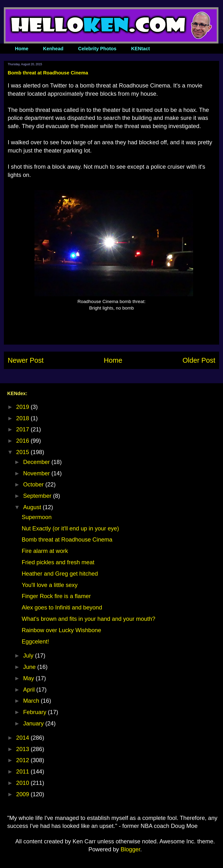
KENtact (141, 49)
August (33, 507)
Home (22, 49)
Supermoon (37, 517)
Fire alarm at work (45, 551)
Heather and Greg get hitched (60, 574)
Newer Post (26, 360)
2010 (23, 783)
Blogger (130, 849)
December (37, 462)
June (30, 667)
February (36, 712)
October (34, 484)
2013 (23, 749)
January (34, 723)
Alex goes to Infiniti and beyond (62, 607)
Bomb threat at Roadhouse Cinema (67, 539)
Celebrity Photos (97, 49)
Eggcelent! (35, 641)
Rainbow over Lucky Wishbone (61, 630)
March (32, 701)
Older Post (199, 360)
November (37, 473)
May (29, 678)
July (29, 655)
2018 (23, 418)
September (38, 496)
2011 (23, 771)
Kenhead (53, 49)
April (30, 690)
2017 (23, 429)
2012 (23, 760)
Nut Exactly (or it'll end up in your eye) (70, 528)
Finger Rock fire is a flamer (56, 596)
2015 (23, 452)
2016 (23, 441)
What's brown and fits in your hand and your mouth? (88, 619)
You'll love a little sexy (50, 585)
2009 (23, 794)
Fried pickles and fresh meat (58, 562)
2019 (23, 407)
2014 (23, 738)
